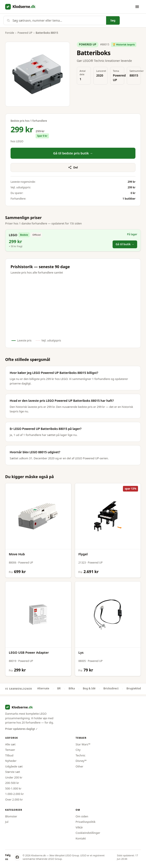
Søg (113, 20)
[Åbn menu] (137, 7)
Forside (10, 33)
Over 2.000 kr (14, 799)
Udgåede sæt (14, 766)
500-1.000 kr (13, 788)
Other (80, 766)
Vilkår (79, 827)
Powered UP (25, 33)
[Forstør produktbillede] (38, 74)
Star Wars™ (83, 744)
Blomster (11, 816)
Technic (81, 755)
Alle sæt (10, 744)
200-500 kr (12, 783)
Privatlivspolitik (86, 822)
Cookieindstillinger (88, 833)
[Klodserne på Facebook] (17, 857)
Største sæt (13, 772)
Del (73, 167)
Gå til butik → (125, 244)
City (78, 750)
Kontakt (81, 838)
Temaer (10, 750)
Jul (7, 822)
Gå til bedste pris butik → (73, 153)
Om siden (82, 816)
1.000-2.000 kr (14, 794)
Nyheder (11, 761)
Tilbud (9, 755)
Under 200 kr (14, 777)
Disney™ (81, 761)
